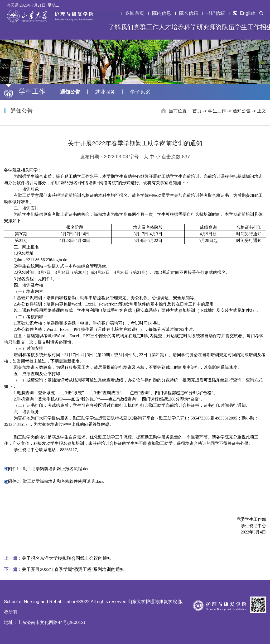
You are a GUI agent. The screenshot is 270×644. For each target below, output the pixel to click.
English (244, 13)
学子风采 (140, 92)
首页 (197, 111)
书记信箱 (215, 13)
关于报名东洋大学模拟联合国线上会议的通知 (58, 558)
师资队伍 (222, 27)
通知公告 (70, 92)
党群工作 (146, 27)
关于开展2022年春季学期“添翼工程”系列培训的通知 (64, 569)
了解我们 (121, 27)
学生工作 (247, 27)
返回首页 (135, 13)
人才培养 (171, 27)
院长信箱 (189, 13)
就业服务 (105, 92)
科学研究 (197, 27)
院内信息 (162, 13)
